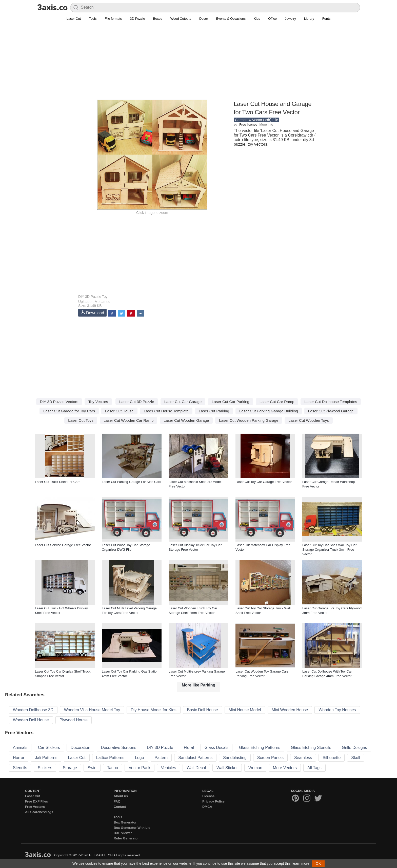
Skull (356, 758)
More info (266, 125)
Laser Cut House (119, 411)
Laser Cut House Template (166, 411)
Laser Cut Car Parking (230, 402)
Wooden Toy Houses (337, 710)
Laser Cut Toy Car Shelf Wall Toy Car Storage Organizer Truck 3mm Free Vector (329, 550)
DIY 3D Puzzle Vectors (59, 402)
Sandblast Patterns (195, 758)
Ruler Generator (126, 838)
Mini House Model (245, 710)
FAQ (117, 801)
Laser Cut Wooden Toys (309, 420)
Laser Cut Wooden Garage (186, 420)
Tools (93, 19)
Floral (189, 748)
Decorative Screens (118, 748)
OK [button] (318, 863)
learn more (301, 863)
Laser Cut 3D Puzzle (137, 402)
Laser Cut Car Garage (183, 402)
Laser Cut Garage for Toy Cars (69, 411)
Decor (204, 19)
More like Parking (199, 685)
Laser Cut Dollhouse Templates (331, 402)
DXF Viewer (123, 833)
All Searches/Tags (39, 812)
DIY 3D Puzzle (90, 297)
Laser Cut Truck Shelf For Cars (58, 482)
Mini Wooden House (290, 710)
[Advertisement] (198, 63)
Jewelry (290, 19)
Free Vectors (35, 807)
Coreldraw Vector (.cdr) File (256, 120)
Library (309, 19)
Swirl (92, 768)
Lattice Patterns (110, 758)
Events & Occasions (231, 19)
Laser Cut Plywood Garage (331, 411)
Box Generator (125, 822)
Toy (105, 297)
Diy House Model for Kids (154, 710)
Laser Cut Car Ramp (277, 402)
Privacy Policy (213, 801)
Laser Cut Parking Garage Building (269, 411)
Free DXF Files (36, 801)
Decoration (80, 748)
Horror (19, 758)
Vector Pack (139, 768)
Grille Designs (354, 748)
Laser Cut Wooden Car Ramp (128, 420)
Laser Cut (74, 19)
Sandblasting (235, 758)
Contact (120, 807)
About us (121, 796)
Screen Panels (270, 758)
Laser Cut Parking (214, 411)
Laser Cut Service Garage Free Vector (63, 545)
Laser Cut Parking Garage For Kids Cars (131, 482)
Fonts (326, 19)
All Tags (314, 768)
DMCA (207, 807)
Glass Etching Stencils (311, 748)
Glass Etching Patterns (260, 748)
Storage (70, 768)
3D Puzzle (137, 19)
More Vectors (285, 768)
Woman (255, 768)
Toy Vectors (98, 402)
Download (92, 313)
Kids (257, 19)
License (208, 796)
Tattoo (113, 768)
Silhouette (332, 758)
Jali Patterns (46, 758)
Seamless (303, 758)
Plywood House (74, 720)
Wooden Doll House (31, 720)
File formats (113, 19)
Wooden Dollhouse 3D (33, 710)
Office (272, 19)
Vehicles (169, 768)
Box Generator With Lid (132, 828)
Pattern (161, 758)
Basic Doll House (203, 710)
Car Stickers (49, 748)
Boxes (158, 19)
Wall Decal (196, 768)
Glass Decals (216, 748)
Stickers (45, 768)
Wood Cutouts (181, 19)
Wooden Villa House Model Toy (92, 710)
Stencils (20, 768)
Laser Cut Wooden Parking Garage (249, 420)
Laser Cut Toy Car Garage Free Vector (264, 482)
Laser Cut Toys (81, 420)
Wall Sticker (227, 768)
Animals (20, 748)
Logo (140, 758)
